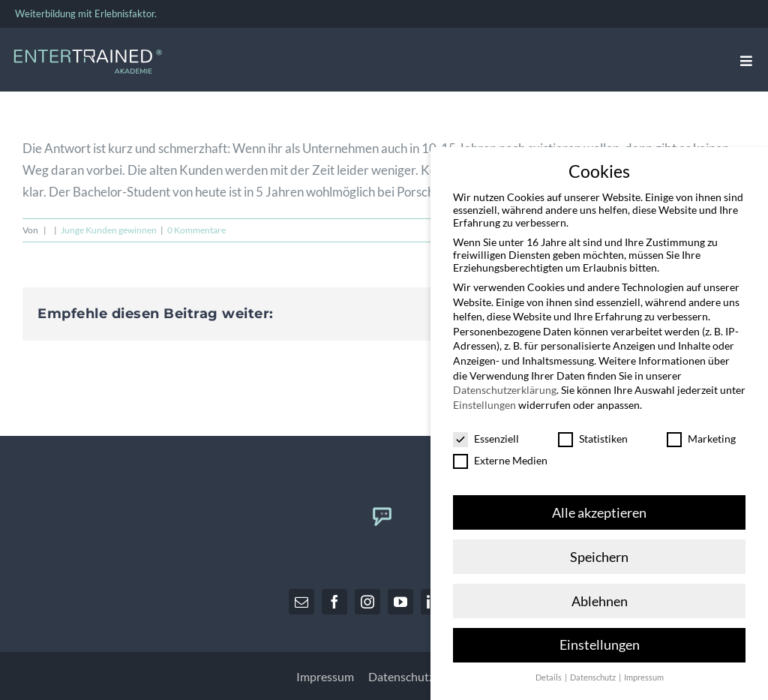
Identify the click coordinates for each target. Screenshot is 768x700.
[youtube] (400, 602)
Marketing (701, 431)
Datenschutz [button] (594, 671)
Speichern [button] (599, 550)
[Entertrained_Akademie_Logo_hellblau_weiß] (88, 53)
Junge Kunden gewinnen (109, 230)
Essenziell (486, 431)
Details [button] (549, 671)
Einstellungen (484, 397)
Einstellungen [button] (600, 638)
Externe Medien (500, 453)
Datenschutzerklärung (505, 382)
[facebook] (334, 602)
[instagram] (367, 602)
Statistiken (593, 431)
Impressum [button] (644, 671)
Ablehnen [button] (600, 594)
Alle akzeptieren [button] (599, 505)
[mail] (301, 602)
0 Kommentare (196, 230)
